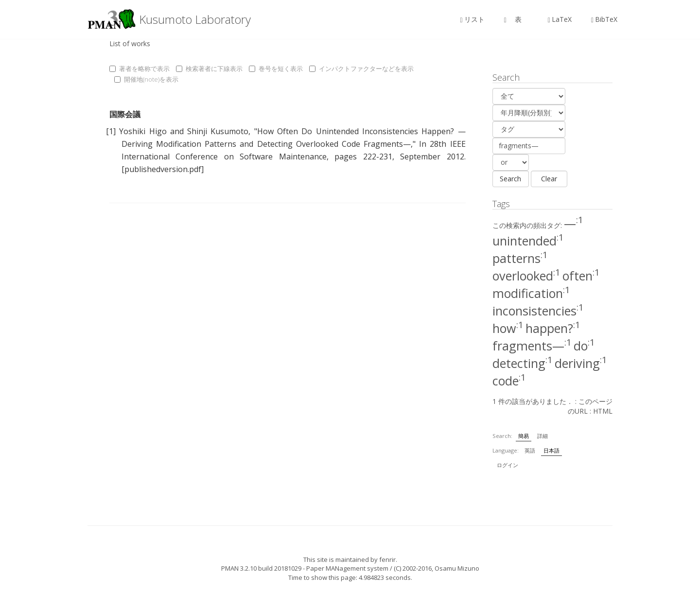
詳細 (542, 436)
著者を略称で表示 (140, 69)
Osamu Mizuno (457, 568)
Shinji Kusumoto (218, 131)
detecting (523, 363)
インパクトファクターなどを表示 (361, 69)
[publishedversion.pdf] (163, 169)
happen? (553, 328)
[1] (111, 131)
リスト (472, 19)
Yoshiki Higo (143, 131)
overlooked (526, 276)
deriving (581, 363)
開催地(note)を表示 (146, 79)
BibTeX (604, 19)
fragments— (532, 346)
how (508, 328)
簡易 (524, 436)
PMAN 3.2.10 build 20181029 (261, 568)
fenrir (387, 559)
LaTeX (560, 19)
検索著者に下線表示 (209, 69)
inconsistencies (538, 311)
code (509, 381)
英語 (530, 450)
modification (531, 293)
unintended (528, 241)
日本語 (551, 450)
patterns (520, 258)
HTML (603, 411)
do (584, 346)
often (581, 276)
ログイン (507, 465)
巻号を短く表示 (276, 69)
